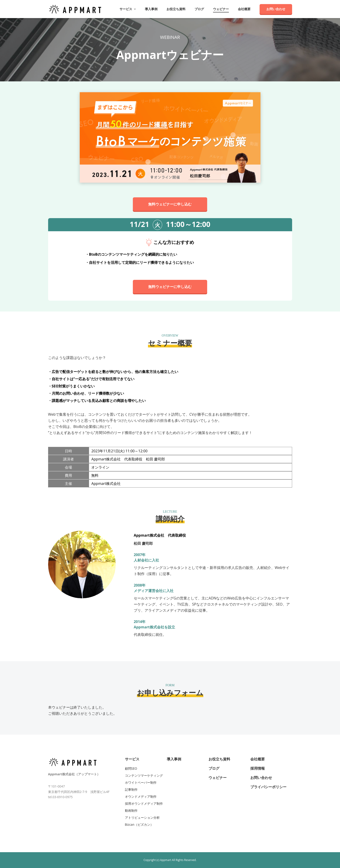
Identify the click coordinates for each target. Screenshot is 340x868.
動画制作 (131, 810)
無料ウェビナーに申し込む (170, 204)
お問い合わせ (276, 9)
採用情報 (258, 768)
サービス (132, 759)
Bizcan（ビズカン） (139, 824)
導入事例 (151, 9)
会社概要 (244, 9)
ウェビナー (221, 9)
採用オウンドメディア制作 (144, 803)
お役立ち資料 (176, 9)
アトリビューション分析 (142, 817)
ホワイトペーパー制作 (141, 782)
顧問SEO (131, 768)
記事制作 (131, 789)
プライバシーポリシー (268, 787)
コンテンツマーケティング (144, 775)
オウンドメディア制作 (141, 796)
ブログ (199, 9)
